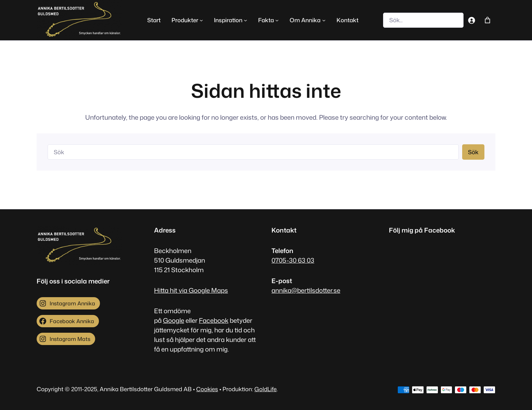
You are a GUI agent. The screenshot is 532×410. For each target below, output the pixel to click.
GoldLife (265, 389)
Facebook (214, 320)
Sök (473, 152)
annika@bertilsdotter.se (306, 290)
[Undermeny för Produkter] (201, 20)
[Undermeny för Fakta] (277, 20)
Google (174, 320)
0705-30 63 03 (293, 260)
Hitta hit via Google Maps (191, 290)
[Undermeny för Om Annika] (324, 20)
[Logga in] (472, 20)
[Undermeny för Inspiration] (245, 20)
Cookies (207, 389)
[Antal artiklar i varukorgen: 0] (487, 20)
